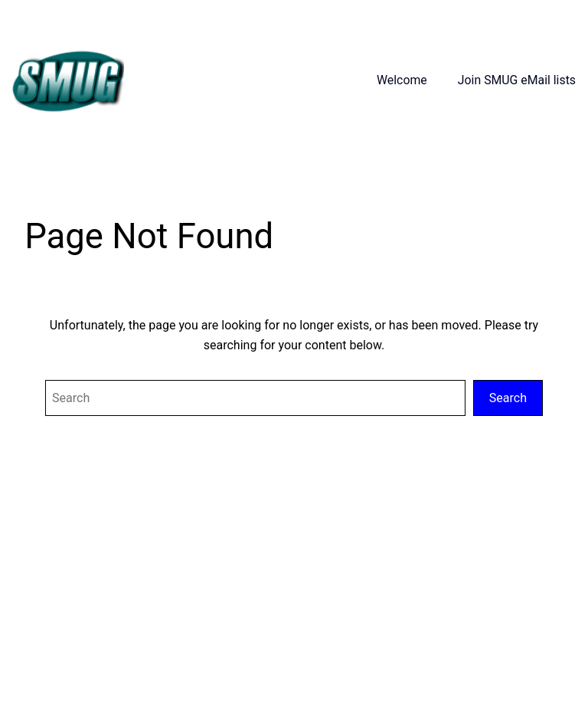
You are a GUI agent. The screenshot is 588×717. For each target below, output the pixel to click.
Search (508, 398)
